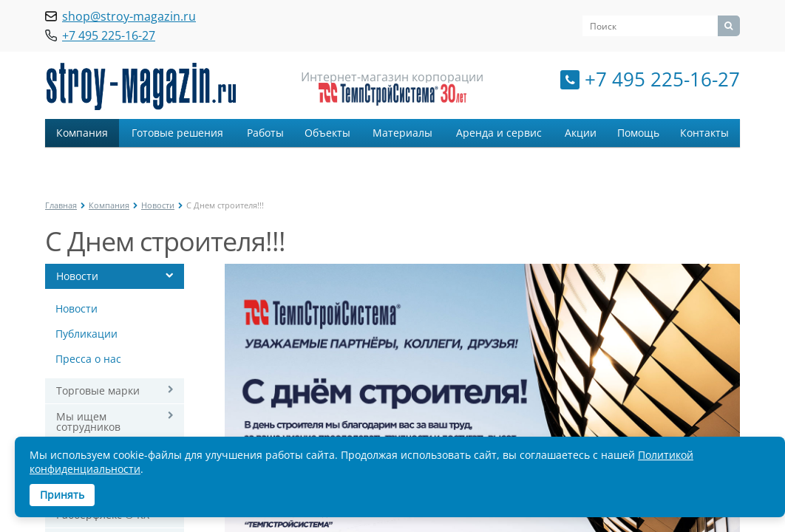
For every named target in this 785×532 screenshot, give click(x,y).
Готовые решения (177, 133)
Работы (265, 133)
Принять (62, 495)
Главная (61, 205)
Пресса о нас (88, 359)
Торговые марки (98, 391)
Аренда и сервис (499, 133)
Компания (82, 133)
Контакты (704, 133)
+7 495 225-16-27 (662, 79)
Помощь (638, 133)
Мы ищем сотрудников (88, 422)
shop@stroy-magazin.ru (129, 16)
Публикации (86, 334)
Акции (581, 133)
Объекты (327, 133)
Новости (158, 205)
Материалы (402, 133)
